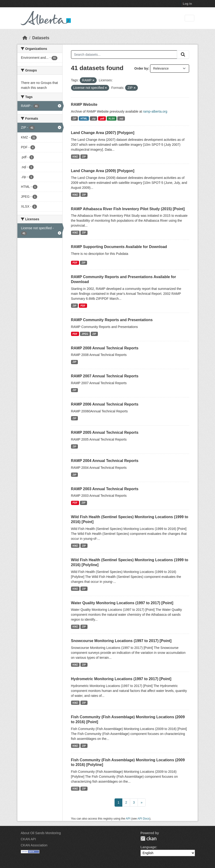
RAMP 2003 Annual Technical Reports (105, 489)
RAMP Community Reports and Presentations (112, 320)
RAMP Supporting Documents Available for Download (119, 247)
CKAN (148, 838)
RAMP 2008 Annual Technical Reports (105, 348)
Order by (141, 68)
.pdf (102, 118)
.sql (121, 118)
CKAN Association (34, 845)
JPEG (85, 334)
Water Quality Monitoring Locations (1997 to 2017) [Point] (122, 603)
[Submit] (183, 55)
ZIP (74, 118)
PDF (75, 263)
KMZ (75, 157)
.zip (94, 118)
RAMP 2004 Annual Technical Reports (105, 461)
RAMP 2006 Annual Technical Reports (105, 404)
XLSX (112, 118)
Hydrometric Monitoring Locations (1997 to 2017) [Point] (121, 679)
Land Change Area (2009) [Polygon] (103, 171)
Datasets (41, 38)
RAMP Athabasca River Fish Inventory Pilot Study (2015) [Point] (128, 209)
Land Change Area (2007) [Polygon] (103, 133)
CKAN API (28, 839)
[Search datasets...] (124, 55)
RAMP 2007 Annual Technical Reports (105, 376)
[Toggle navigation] (189, 18)
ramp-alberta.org (155, 111)
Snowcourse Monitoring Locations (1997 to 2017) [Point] (121, 641)
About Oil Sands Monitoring (41, 833)
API (128, 819)
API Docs (143, 819)
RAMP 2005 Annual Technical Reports (105, 432)
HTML (84, 118)
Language (148, 847)
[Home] (25, 38)
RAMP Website (84, 105)
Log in (187, 4)
